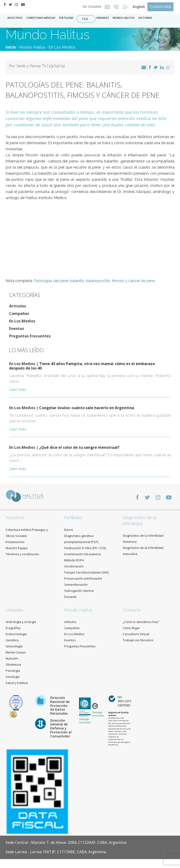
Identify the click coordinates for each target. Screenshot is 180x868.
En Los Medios (62, 47)
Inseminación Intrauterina (82, 554)
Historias (145, 18)
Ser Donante (90, 6)
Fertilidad (66, 18)
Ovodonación (74, 566)
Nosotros (15, 18)
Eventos (17, 328)
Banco (69, 530)
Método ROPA (74, 560)
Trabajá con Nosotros (138, 640)
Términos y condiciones (22, 554)
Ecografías (13, 628)
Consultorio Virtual (136, 634)
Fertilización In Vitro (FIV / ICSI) (85, 548)
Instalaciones (15, 542)
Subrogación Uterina (79, 591)
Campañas (19, 313)
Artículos (18, 306)
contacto (15, 29)
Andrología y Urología (21, 622)
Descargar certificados (85, 721)
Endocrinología (16, 634)
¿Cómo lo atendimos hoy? (141, 622)
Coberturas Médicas (41, 18)
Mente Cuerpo (16, 652)
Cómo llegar (131, 628)
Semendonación (76, 585)
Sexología (13, 677)
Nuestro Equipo (17, 548)
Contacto (132, 610)
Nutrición (12, 658)
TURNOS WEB (160, 7)
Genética (12, 640)
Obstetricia (13, 664)
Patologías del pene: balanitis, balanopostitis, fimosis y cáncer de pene (94, 281)
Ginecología (14, 646)
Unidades (103, 18)
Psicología (13, 671)
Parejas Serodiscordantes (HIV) (86, 572)
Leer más (18, 389)
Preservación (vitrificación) (83, 578)
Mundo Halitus (124, 18)
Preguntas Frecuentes (30, 336)
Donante (70, 597)
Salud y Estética (17, 683)
